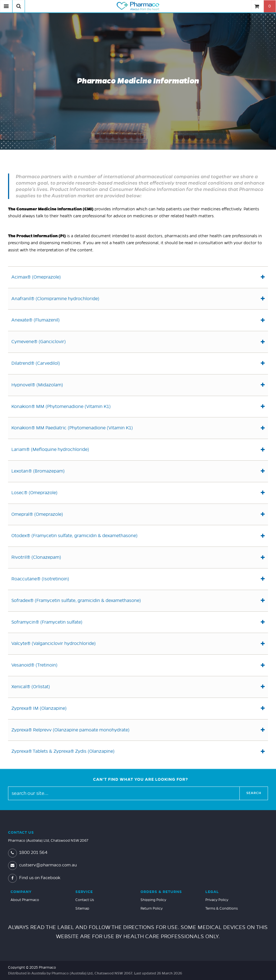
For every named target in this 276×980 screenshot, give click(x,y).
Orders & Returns (161, 892)
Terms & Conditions (222, 908)
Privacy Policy (217, 900)
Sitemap (82, 908)
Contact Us (21, 832)
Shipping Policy (153, 900)
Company (21, 892)
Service (84, 892)
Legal (212, 892)
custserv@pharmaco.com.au (42, 865)
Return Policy (152, 908)
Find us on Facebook (34, 878)
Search (254, 793)
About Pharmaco (25, 900)
